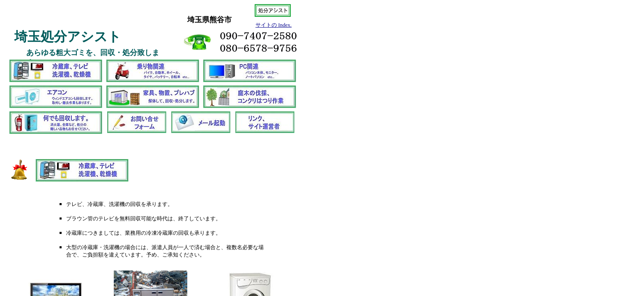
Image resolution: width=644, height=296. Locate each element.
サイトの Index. (274, 25)
